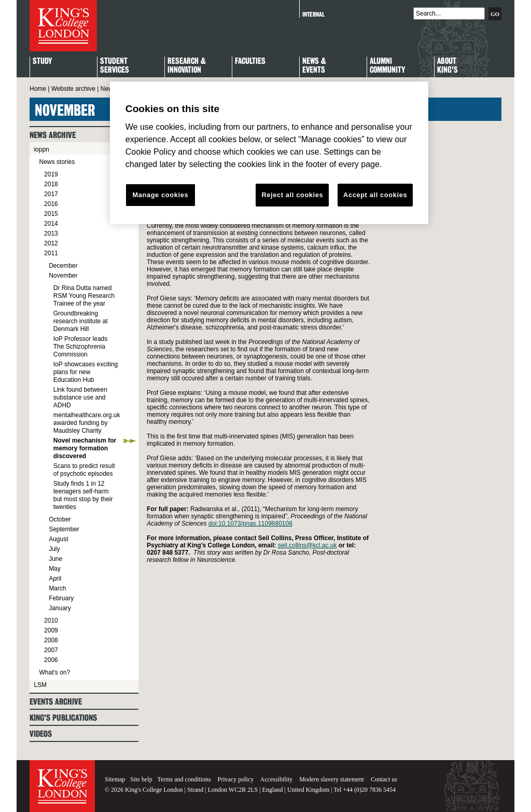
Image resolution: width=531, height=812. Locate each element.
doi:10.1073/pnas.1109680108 (250, 524)
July (54, 549)
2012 (51, 243)
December (63, 266)
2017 (51, 194)
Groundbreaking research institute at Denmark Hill (81, 321)
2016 (51, 204)
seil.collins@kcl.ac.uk (308, 545)
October (60, 519)
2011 (51, 253)
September (64, 529)
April (55, 579)
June (55, 559)
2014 (51, 224)
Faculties (250, 61)
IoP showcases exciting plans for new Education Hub (86, 372)
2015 (51, 214)
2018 (51, 184)
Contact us (384, 779)
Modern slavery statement (332, 779)
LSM (40, 685)
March (57, 588)
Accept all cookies (375, 195)
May (55, 569)
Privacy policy (236, 779)
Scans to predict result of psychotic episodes (84, 470)
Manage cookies (160, 195)
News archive (53, 135)
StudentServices (115, 66)
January (60, 608)
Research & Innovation (187, 66)
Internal (313, 14)
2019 (51, 174)
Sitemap (115, 779)
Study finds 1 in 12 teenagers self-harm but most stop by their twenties (83, 495)
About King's (448, 66)
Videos (41, 734)
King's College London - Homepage (63, 26)
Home (38, 89)
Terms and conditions (184, 779)
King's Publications (63, 718)
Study (42, 61)
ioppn (41, 149)
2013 (51, 233)
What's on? (54, 672)
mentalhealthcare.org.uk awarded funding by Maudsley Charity (87, 423)
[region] (269, 153)
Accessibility (277, 779)
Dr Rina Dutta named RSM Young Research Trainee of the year (84, 296)
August (58, 539)
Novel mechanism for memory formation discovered (85, 448)
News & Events (314, 66)
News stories (57, 162)
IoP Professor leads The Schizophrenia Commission (81, 347)
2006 (51, 660)
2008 (51, 640)
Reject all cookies (292, 195)
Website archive (73, 89)
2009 (51, 630)
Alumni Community (387, 66)
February (61, 598)
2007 (51, 650)
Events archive (56, 702)
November (63, 276)
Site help (141, 779)
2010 (51, 621)
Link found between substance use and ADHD (80, 397)
